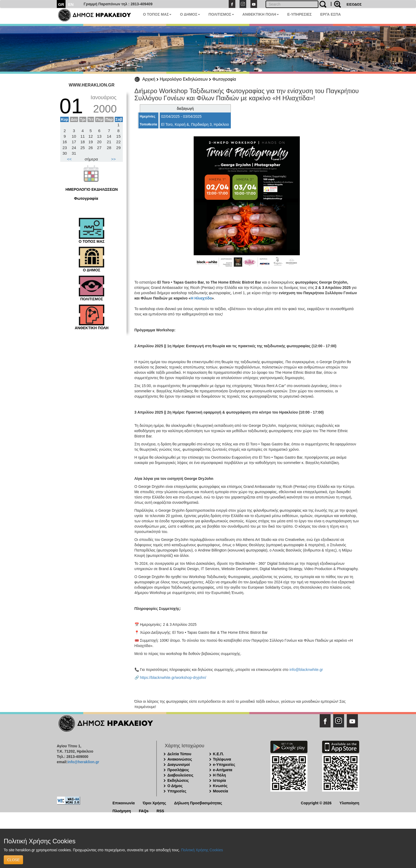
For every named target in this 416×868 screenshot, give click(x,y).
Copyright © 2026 (316, 803)
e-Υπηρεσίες (224, 765)
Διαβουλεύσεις (180, 775)
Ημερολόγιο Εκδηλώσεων (184, 79)
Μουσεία (221, 791)
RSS (160, 811)
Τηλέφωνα (222, 759)
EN (71, 4)
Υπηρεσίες (177, 791)
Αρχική (149, 79)
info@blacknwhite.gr (306, 670)
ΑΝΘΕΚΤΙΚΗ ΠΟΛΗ (261, 14)
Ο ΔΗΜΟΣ (190, 14)
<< (70, 159)
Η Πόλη (220, 775)
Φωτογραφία (224, 79)
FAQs (144, 811)
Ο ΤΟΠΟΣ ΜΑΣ (157, 14)
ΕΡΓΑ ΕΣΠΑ (331, 14)
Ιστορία (220, 780)
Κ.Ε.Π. (218, 754)
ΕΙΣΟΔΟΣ (354, 4)
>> (114, 159)
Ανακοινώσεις (180, 759)
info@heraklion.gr (83, 762)
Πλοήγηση (122, 811)
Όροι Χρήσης (155, 803)
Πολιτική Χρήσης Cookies (202, 850)
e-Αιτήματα (223, 770)
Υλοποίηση (349, 803)
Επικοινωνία (124, 803)
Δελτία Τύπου (179, 754)
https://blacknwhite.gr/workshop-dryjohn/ (173, 678)
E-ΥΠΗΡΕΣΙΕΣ (300, 14)
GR (61, 4)
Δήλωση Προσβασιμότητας (198, 803)
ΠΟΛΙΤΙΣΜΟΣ (221, 14)
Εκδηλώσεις (178, 780)
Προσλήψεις (178, 770)
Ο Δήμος (175, 786)
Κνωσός (220, 786)
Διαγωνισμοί (179, 765)
